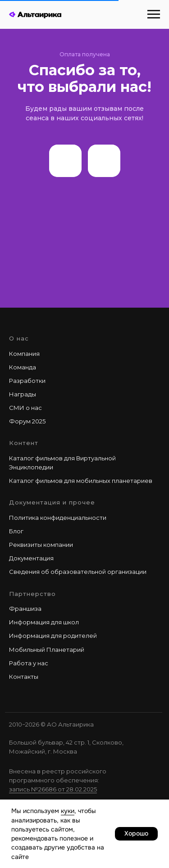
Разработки (27, 381)
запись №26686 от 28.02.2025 (53, 789)
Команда (23, 367)
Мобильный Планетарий (47, 650)
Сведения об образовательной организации (78, 572)
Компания (24, 354)
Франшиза (25, 609)
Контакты (24, 677)
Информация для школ (44, 622)
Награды (23, 394)
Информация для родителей (53, 636)
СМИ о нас (25, 408)
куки (68, 811)
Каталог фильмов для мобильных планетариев (81, 481)
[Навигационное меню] (154, 14)
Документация (31, 558)
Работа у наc (29, 663)
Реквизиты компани (39, 545)
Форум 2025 (27, 421)
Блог (16, 531)
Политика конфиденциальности (58, 518)
